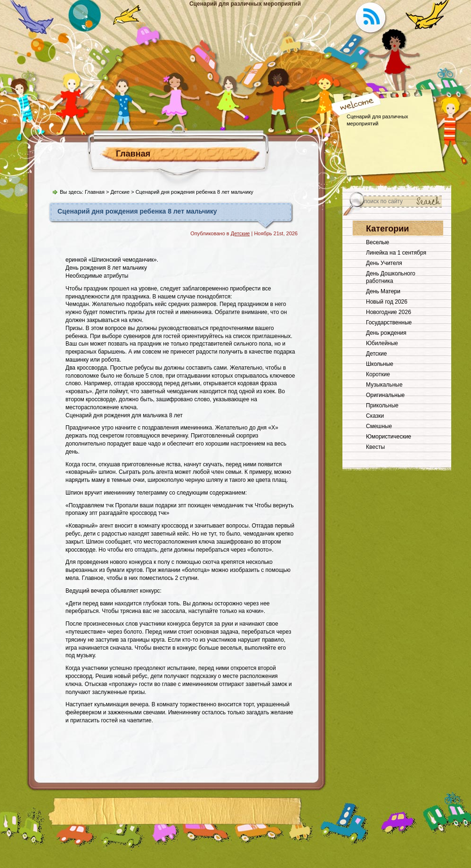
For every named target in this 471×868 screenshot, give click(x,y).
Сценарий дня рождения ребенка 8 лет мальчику (137, 211)
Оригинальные (385, 395)
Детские (120, 192)
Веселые (378, 242)
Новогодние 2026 (389, 312)
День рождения (386, 333)
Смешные (379, 426)
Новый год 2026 (387, 302)
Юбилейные (382, 343)
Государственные (389, 322)
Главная (133, 154)
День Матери (383, 291)
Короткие (378, 374)
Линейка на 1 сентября (396, 253)
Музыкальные (384, 385)
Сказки (375, 416)
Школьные (380, 364)
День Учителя (384, 263)
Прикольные (382, 405)
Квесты (375, 447)
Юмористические (389, 437)
